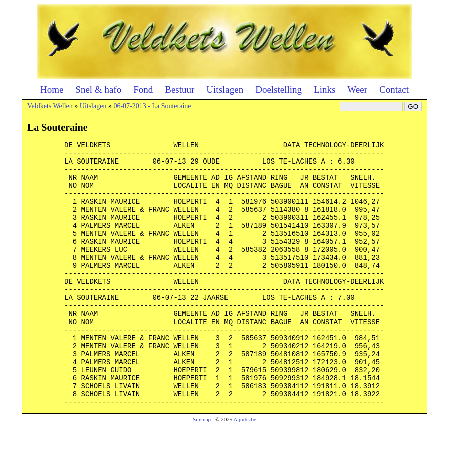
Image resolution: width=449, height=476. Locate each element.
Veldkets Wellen (50, 106)
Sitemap (202, 469)
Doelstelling (278, 90)
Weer (357, 90)
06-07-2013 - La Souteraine (152, 106)
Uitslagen (225, 90)
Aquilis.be (245, 469)
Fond (143, 90)
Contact (394, 90)
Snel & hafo (98, 90)
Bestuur (180, 90)
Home (52, 90)
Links (324, 90)
